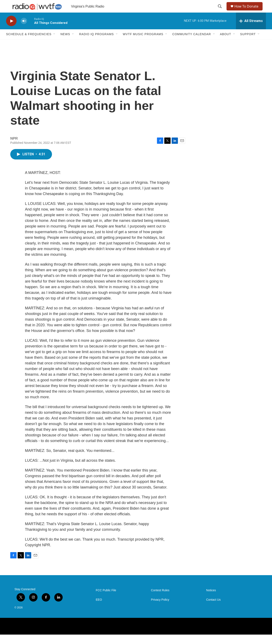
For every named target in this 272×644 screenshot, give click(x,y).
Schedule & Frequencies (29, 44)
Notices (211, 600)
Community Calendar (192, 44)
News (65, 44)
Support (248, 44)
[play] (11, 30)
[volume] (24, 30)
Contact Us (213, 609)
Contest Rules (160, 600)
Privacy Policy (160, 609)
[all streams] (251, 30)
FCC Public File (106, 600)
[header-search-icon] (220, 11)
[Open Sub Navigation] (54, 44)
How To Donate (248, 11)
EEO (99, 609)
